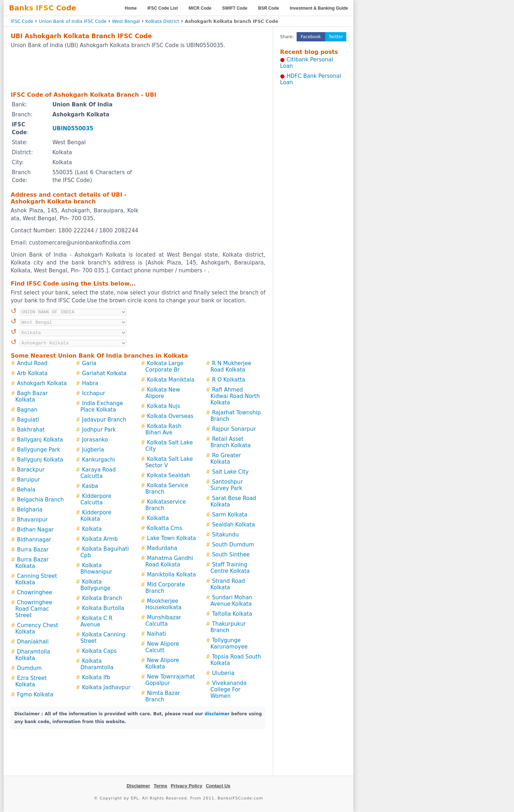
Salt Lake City (230, 472)
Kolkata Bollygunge (95, 585)
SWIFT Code (235, 8)
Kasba (90, 486)
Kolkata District (162, 21)
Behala (26, 490)
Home (131, 8)
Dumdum (29, 668)
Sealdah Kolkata (233, 525)
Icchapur (94, 393)
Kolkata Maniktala (171, 380)
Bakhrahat (31, 430)
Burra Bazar (33, 550)
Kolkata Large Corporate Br (164, 367)
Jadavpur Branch (104, 420)
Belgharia (30, 510)
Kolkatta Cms (165, 528)
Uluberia (223, 673)
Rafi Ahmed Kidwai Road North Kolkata (235, 396)
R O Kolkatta (229, 380)
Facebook (311, 37)
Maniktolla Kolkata (172, 575)
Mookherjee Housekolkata (163, 604)
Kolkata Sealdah (168, 475)
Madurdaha (162, 548)
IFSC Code (22, 21)
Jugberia (93, 450)
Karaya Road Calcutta (98, 473)
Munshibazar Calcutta (163, 621)
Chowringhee (35, 592)
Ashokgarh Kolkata (42, 383)
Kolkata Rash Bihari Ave (163, 429)
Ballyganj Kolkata (40, 440)
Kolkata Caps (99, 651)
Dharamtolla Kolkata (33, 655)
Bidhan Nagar (35, 530)
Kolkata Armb (100, 539)
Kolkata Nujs (164, 406)
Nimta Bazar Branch (163, 696)
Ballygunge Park (39, 450)
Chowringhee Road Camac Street (34, 609)
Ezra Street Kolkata (31, 681)
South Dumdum (233, 545)
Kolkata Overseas (170, 416)
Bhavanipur (32, 520)
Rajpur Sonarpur (234, 429)
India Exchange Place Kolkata (102, 407)
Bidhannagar (34, 540)
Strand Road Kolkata (228, 584)
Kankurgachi (99, 460)
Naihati (157, 634)
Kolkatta (158, 518)
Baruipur (29, 480)
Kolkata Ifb (96, 677)
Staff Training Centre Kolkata (230, 568)
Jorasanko (95, 440)
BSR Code (269, 8)
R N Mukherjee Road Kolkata (231, 367)
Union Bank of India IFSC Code (73, 21)
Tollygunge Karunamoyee (229, 644)
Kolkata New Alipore (163, 393)
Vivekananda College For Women (228, 690)
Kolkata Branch (102, 598)
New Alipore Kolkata (162, 664)
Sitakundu (225, 535)
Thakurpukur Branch (228, 627)
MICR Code (200, 8)
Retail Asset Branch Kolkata (230, 442)
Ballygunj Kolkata (40, 460)
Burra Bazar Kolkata (32, 563)
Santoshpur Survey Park (226, 485)
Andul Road (32, 363)
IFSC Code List (163, 8)
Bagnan (27, 410)
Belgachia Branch (41, 500)
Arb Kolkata (32, 373)
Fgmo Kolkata (35, 695)
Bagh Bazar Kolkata (32, 397)
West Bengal (126, 21)
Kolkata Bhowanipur (96, 569)
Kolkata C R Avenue (96, 621)
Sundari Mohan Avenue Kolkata (231, 601)
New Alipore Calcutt (162, 647)
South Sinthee (231, 555)
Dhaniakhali (33, 642)
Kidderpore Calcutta (96, 499)
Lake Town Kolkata (172, 538)
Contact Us (218, 786)
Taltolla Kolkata (232, 614)
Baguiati (28, 420)
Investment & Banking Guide (319, 8)
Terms (160, 786)
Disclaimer (138, 786)
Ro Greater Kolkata (225, 459)
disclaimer (217, 714)
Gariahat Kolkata (104, 373)
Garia (89, 363)
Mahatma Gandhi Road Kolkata (169, 561)
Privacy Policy (187, 786)
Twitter (336, 37)
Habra (90, 383)
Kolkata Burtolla (103, 608)
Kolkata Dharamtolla (97, 664)
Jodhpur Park (99, 430)
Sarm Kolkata (230, 515)
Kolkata (92, 529)
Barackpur (31, 470)
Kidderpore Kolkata (96, 516)
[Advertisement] (138, 70)
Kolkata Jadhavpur (106, 687)
